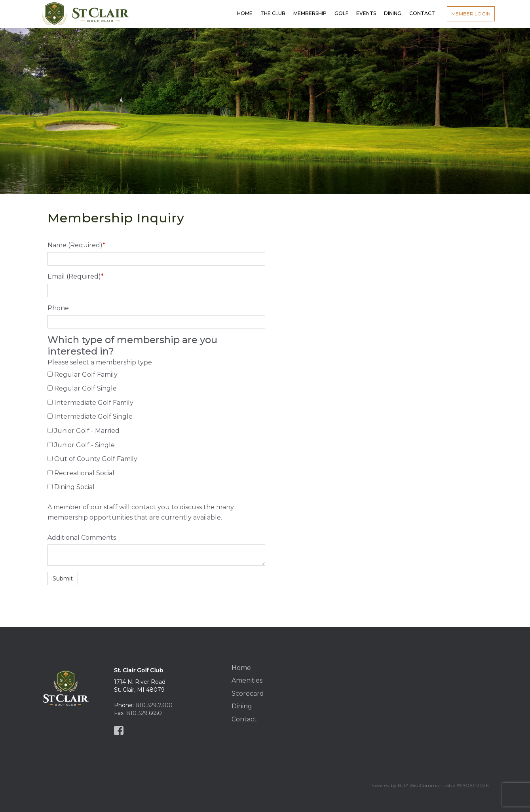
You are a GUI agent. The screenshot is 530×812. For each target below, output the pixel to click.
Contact (244, 719)
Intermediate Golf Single (93, 416)
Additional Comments (82, 538)
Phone (58, 308)
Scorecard (248, 693)
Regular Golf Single (85, 388)
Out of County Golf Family (96, 459)
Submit (63, 579)
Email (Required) (76, 276)
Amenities (247, 680)
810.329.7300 (154, 705)
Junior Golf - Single (85, 445)
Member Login (471, 14)
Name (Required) (76, 245)
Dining (242, 706)
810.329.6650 (144, 713)
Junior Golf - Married (87, 431)
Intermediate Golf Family (94, 403)
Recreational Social (84, 473)
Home (241, 668)
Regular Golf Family (86, 375)
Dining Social (74, 487)
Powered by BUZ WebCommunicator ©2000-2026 (429, 785)
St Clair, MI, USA (422, 689)
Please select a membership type (100, 362)
